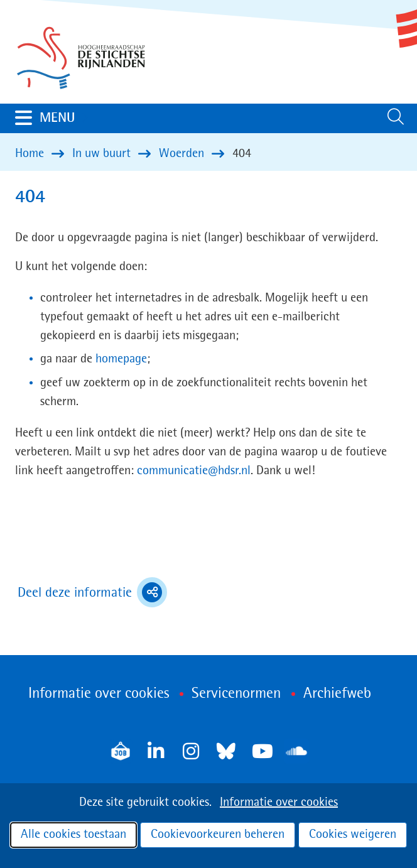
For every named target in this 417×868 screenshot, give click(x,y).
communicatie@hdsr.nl (194, 471)
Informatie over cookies (279, 803)
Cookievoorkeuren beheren (218, 835)
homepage (121, 359)
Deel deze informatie (92, 592)
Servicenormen (236, 694)
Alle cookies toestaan (73, 835)
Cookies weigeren (353, 835)
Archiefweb (337, 694)
